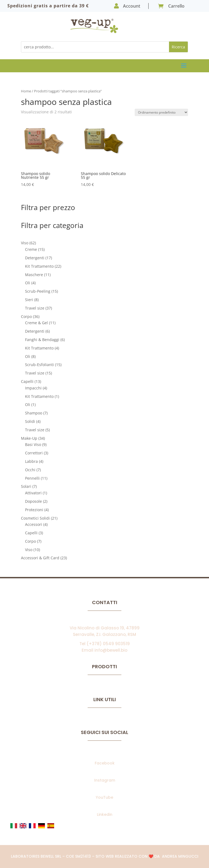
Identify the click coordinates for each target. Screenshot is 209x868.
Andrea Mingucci (180, 856)
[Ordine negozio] (161, 112)
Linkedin (105, 814)
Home (26, 91)
